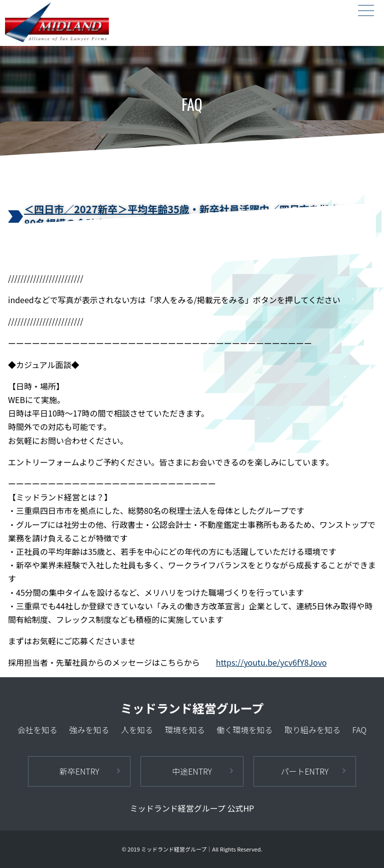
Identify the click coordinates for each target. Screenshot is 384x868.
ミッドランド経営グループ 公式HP (192, 808)
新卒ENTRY (79, 771)
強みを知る (89, 730)
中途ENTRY (192, 771)
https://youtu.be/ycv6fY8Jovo (271, 662)
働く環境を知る (244, 730)
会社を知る (37, 730)
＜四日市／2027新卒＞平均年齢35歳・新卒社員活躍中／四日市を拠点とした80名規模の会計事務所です (197, 216)
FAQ (359, 730)
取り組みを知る (312, 730)
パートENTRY (304, 771)
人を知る (137, 730)
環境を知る (185, 730)
